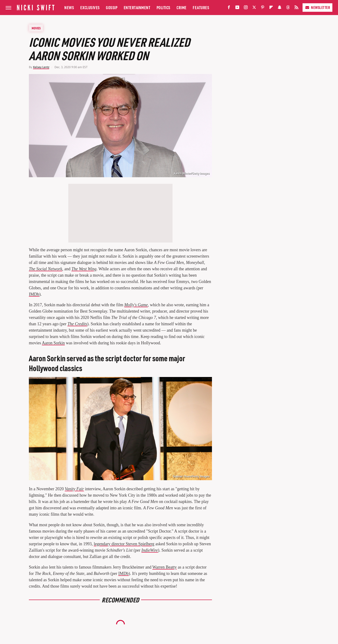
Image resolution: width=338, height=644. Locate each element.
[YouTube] (237, 8)
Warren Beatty (165, 567)
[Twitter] (254, 8)
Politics (163, 7)
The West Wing (84, 269)
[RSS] (296, 8)
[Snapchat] (280, 8)
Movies (36, 28)
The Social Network (46, 269)
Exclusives (90, 7)
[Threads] (288, 8)
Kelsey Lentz (41, 67)
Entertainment (137, 7)
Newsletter (317, 7)
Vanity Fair (74, 489)
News (69, 7)
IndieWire (150, 550)
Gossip (112, 7)
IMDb (34, 294)
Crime (182, 7)
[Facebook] (229, 8)
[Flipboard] (271, 8)
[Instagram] (246, 8)
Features (201, 7)
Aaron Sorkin (54, 343)
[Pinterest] (263, 8)
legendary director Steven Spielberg (124, 544)
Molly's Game (136, 305)
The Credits (77, 324)
